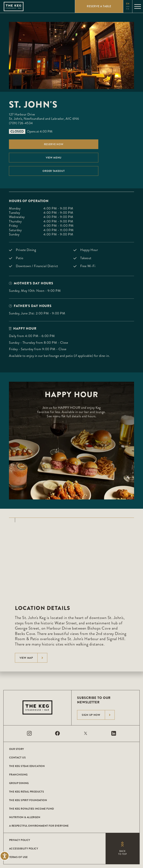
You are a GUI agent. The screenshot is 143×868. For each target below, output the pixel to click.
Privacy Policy (20, 840)
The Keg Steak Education (27, 766)
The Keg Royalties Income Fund (32, 809)
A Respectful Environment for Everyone (39, 826)
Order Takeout (54, 171)
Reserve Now (54, 144)
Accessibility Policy (24, 849)
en (128, 4)
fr (128, 9)
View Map (33, 658)
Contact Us (17, 758)
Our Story (17, 749)
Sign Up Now (98, 715)
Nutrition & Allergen (25, 817)
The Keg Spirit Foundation (28, 800)
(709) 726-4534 (21, 123)
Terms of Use (18, 857)
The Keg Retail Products (27, 792)
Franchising (18, 775)
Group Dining (19, 783)
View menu (54, 158)
